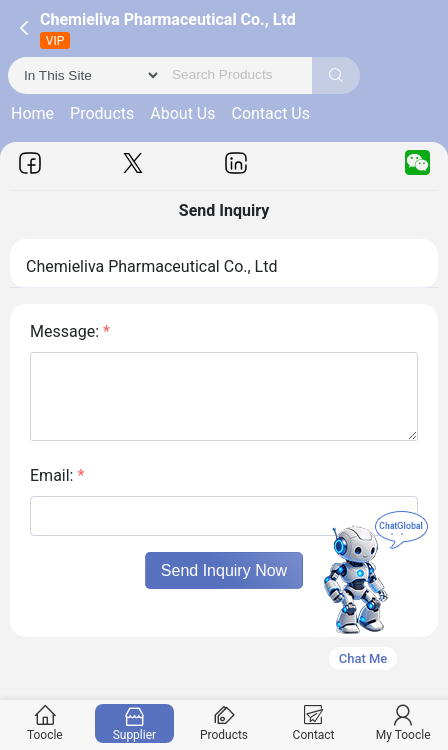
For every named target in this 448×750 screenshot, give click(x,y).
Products (102, 113)
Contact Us (270, 113)
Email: (57, 475)
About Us (182, 113)
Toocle (45, 723)
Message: (70, 331)
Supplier (134, 723)
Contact (313, 723)
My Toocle (403, 723)
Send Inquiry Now (224, 570)
